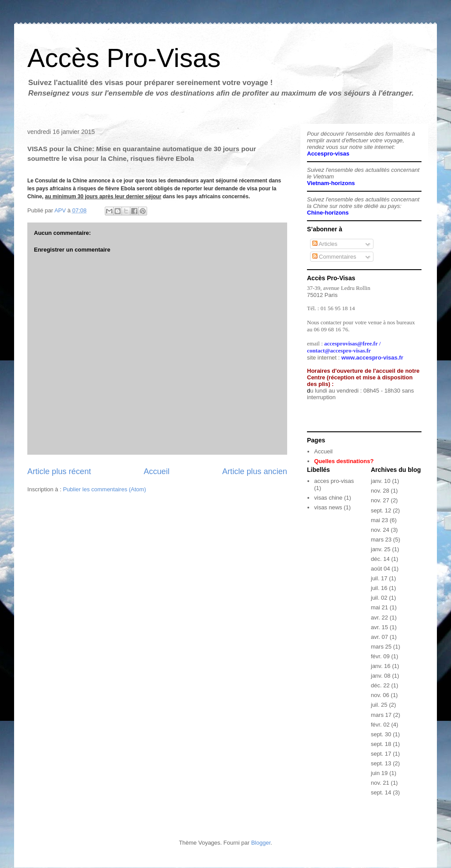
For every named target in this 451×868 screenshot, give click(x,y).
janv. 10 (381, 481)
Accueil (157, 471)
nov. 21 (380, 783)
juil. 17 (379, 578)
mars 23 (381, 540)
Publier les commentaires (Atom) (105, 489)
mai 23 (379, 520)
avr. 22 (379, 618)
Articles (325, 244)
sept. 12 (381, 510)
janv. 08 (381, 676)
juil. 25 (379, 705)
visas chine (328, 498)
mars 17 (381, 715)
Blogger (261, 843)
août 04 (380, 569)
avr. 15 (379, 627)
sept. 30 (381, 734)
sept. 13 (381, 763)
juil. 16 (379, 588)
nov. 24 (380, 530)
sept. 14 (381, 792)
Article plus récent (59, 471)
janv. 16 (381, 666)
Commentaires (334, 257)
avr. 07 (379, 637)
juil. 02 (379, 598)
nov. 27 (380, 500)
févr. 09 (380, 656)
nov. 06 (380, 695)
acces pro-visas (334, 481)
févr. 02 (380, 725)
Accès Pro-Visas (124, 58)
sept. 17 (381, 754)
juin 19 (379, 773)
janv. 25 (381, 549)
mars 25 (381, 647)
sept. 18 (381, 744)
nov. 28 (380, 491)
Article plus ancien (255, 471)
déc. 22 (380, 685)
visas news (328, 507)
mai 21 (379, 607)
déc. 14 (380, 559)
